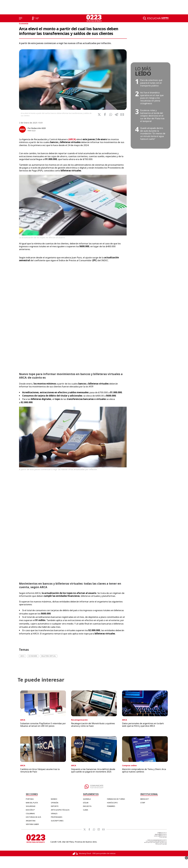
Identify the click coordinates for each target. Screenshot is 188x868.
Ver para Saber (32, 824)
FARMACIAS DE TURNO (116, 799)
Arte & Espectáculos (60, 810)
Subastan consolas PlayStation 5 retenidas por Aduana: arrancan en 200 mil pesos (43, 725)
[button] (111, 115)
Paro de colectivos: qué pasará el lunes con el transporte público (151, 83)
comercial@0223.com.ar (160, 836)
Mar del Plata (32, 803)
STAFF (143, 803)
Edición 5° (30, 810)
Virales (54, 813)
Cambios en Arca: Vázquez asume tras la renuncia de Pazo (40, 770)
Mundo (54, 799)
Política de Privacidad (161, 844)
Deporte (55, 806)
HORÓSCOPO (112, 803)
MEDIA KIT (145, 799)
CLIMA (86, 810)
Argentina (31, 821)
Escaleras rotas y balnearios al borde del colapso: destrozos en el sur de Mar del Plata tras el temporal (152, 116)
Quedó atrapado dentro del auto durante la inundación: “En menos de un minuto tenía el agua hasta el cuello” (153, 134)
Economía (24, 23)
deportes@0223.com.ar (161, 834)
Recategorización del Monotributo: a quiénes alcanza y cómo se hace (93, 725)
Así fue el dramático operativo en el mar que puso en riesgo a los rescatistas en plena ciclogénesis (152, 98)
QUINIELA (87, 799)
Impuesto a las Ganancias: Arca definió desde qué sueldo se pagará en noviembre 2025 (93, 770)
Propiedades (57, 817)
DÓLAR (86, 803)
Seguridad (31, 806)
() (72, 139)
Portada (30, 799)
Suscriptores (57, 821)
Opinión (55, 803)
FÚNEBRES (111, 806)
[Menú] (21, 18)
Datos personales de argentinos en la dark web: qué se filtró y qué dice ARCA (143, 725)
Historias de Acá (33, 817)
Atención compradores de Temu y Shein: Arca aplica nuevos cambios (144, 770)
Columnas (30, 813)
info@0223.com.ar (162, 833)
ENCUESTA (87, 806)
